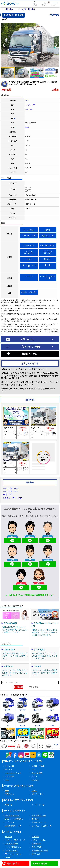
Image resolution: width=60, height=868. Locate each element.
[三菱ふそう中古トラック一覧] (19, 746)
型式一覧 (9, 805)
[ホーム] (13, 3)
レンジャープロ (30, 105)
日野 (27, 100)
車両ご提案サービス (13, 826)
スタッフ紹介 (37, 847)
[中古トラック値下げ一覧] (52, 733)
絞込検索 (18, 687)
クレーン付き (37, 773)
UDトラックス (38, 794)
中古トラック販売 (12, 815)
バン (34, 769)
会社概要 (9, 837)
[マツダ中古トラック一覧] (41, 746)
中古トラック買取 (39, 815)
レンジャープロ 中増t (12, 498)
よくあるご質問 (11, 844)
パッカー (35, 780)
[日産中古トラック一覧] (49, 746)
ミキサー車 (10, 776)
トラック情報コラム (13, 847)
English (8, 857)
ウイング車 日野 (10, 491)
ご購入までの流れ (39, 840)
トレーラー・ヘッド (13, 773)
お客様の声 (36, 844)
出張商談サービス (39, 822)
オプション (10, 822)
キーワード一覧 (38, 805)
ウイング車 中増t (11, 488)
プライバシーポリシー (14, 854)
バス (7, 780)
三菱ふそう (10, 794)
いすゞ (34, 791)
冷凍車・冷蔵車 (38, 766)
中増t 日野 (8, 494)
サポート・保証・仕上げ (15, 840)
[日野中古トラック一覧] (4, 746)
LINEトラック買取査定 (14, 819)
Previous (3, 45)
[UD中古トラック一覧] (26, 746)
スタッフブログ (11, 850)
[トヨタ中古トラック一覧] (34, 746)
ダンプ (34, 776)
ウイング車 (29, 109)
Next (57, 45)
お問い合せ (36, 854)
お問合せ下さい (23, 429)
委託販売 (35, 819)
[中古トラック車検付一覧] (37, 733)
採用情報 (35, 837)
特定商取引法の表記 (40, 850)
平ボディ (9, 769)
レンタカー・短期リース (42, 826)
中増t (27, 127)
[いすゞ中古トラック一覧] (12, 746)
